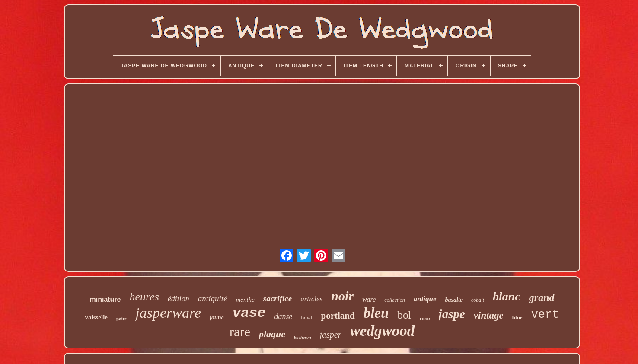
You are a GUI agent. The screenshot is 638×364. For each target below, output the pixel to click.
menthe (245, 300)
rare (240, 332)
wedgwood (383, 331)
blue (517, 318)
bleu (376, 313)
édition (179, 299)
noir (342, 296)
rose (425, 319)
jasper (331, 335)
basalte (454, 300)
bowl (307, 318)
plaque (272, 334)
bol (404, 315)
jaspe (452, 314)
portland (338, 316)
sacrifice (278, 299)
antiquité (213, 299)
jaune (217, 318)
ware (369, 299)
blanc (507, 296)
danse (284, 316)
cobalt (478, 300)
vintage (489, 315)
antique (425, 299)
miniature (105, 299)
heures (144, 297)
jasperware (168, 313)
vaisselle (97, 317)
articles (311, 299)
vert (545, 315)
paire (121, 319)
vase (249, 313)
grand (542, 297)
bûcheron (302, 337)
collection (394, 300)
